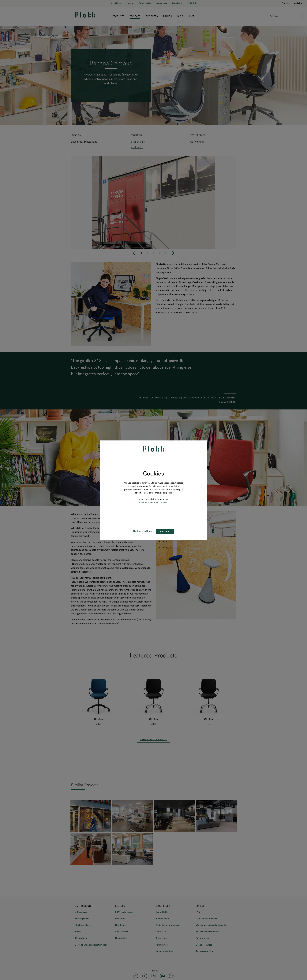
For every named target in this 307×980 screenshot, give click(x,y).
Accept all (165, 531)
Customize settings (143, 531)
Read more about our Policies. (153, 503)
